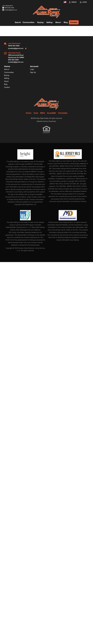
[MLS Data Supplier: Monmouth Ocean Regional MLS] (68, 215)
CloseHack (52, 121)
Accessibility (52, 113)
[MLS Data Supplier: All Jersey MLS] (68, 154)
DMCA (43, 113)
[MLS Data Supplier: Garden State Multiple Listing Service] (25, 215)
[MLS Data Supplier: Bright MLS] (25, 154)
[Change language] (65, 2)
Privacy (29, 113)
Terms (36, 113)
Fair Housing (63, 113)
